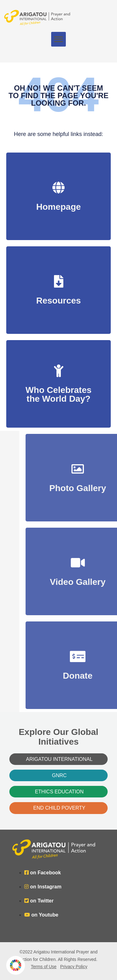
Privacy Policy (74, 967)
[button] (58, 39)
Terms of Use (44, 967)
